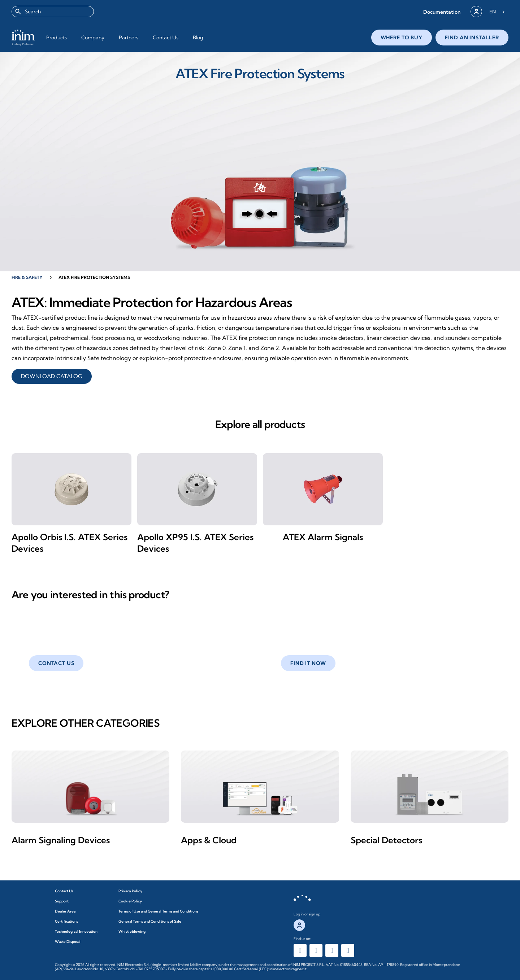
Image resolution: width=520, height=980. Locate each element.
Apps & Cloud (209, 840)
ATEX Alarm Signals (323, 537)
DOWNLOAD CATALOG (52, 377)
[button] (442, 12)
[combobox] (53, 12)
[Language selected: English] (497, 12)
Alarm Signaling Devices (61, 840)
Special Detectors (386, 840)
